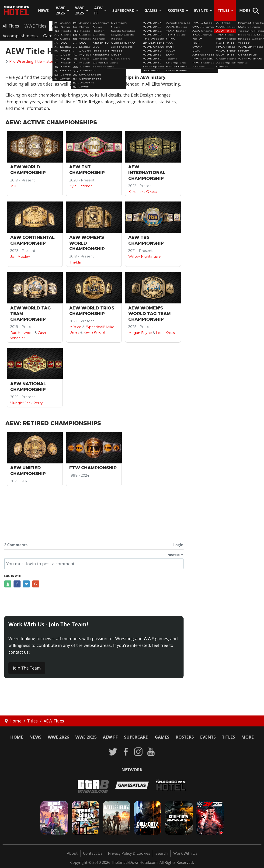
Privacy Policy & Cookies (129, 853)
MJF (14, 186)
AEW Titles (63, 26)
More (245, 10)
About (72, 853)
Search (162, 853)
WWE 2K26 (61, 10)
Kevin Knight (94, 332)
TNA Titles (89, 26)
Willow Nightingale (144, 257)
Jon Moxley (20, 257)
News (43, 10)
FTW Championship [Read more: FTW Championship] (93, 468)
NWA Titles (168, 26)
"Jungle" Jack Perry (26, 403)
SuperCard (123, 10)
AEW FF (98, 10)
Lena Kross (165, 333)
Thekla (75, 262)
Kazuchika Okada (143, 192)
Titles (224, 10)
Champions (249, 26)
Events (201, 10)
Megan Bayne (140, 333)
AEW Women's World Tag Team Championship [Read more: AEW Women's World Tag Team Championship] (149, 314)
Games (151, 10)
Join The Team (27, 668)
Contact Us (93, 853)
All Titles (11, 26)
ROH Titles (142, 26)
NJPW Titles (115, 26)
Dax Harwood (22, 333)
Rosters (176, 10)
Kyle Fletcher (80, 186)
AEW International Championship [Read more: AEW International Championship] (147, 173)
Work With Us (185, 853)
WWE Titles (35, 26)
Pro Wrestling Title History (32, 61)
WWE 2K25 (80, 10)
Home (17, 737)
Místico (75, 327)
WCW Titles (195, 26)
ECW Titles (222, 26)
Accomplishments (20, 36)
